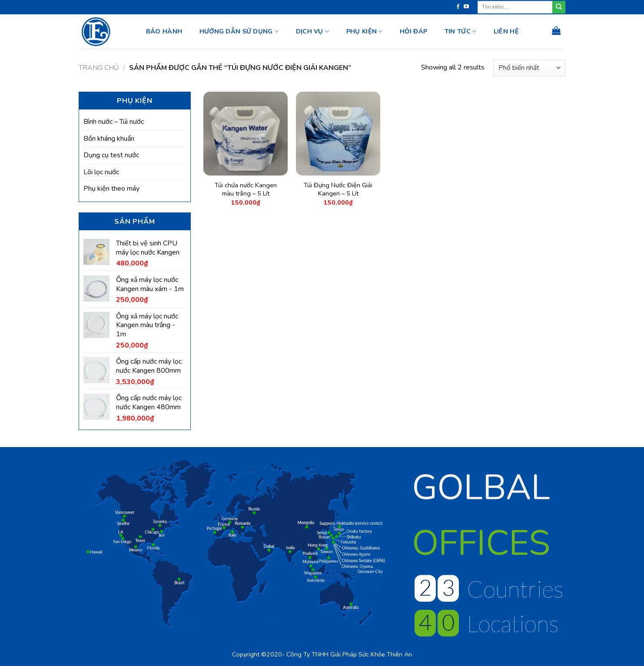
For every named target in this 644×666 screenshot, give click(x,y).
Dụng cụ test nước (111, 155)
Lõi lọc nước (101, 172)
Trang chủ (99, 68)
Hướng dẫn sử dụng (239, 31)
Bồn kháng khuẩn (109, 139)
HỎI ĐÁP (413, 31)
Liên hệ (506, 31)
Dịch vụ (313, 31)
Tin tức (461, 31)
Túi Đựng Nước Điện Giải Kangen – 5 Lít (338, 189)
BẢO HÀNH (164, 31)
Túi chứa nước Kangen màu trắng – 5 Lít (246, 189)
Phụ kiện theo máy (111, 189)
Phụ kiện (365, 31)
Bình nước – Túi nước (114, 122)
